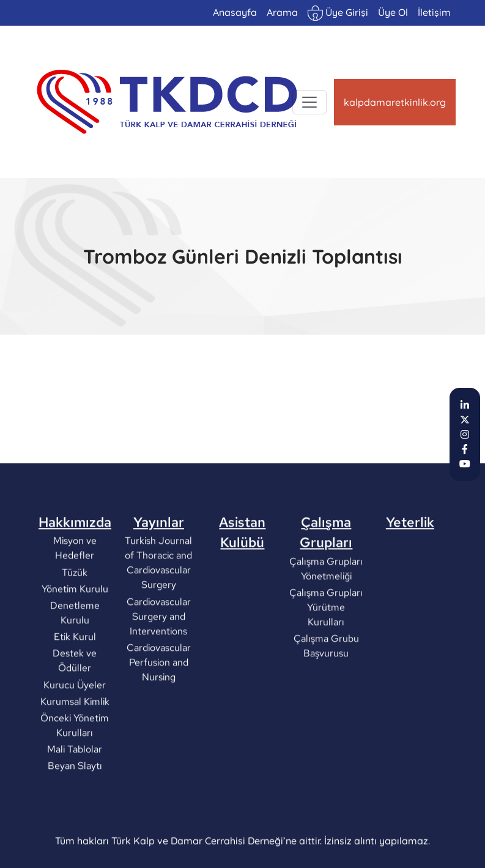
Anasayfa (235, 12)
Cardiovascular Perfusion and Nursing (159, 706)
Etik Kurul (75, 681)
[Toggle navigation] (309, 102)
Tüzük (75, 616)
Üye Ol (393, 12)
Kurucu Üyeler (75, 728)
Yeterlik (410, 566)
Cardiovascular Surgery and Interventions (159, 660)
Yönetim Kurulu (75, 633)
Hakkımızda (75, 566)
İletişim (434, 12)
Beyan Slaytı (75, 810)
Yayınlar (159, 566)
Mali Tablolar (75, 793)
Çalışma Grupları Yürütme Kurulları (326, 651)
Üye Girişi (338, 13)
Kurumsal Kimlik (75, 745)
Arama (282, 12)
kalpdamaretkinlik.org (395, 102)
